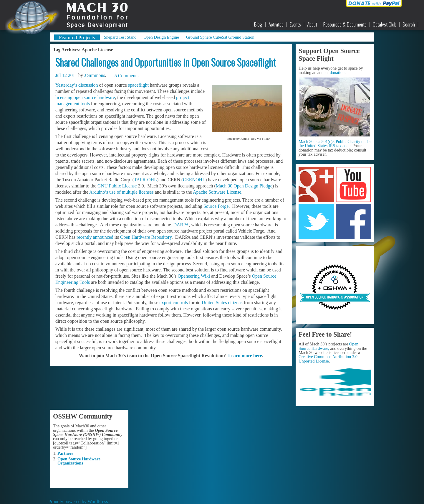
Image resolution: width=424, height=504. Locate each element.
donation (337, 73)
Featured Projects (77, 37)
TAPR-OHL (145, 180)
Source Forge (216, 206)
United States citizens (222, 303)
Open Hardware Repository (146, 237)
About (312, 24)
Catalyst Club (385, 24)
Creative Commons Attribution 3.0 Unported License (328, 359)
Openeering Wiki (194, 276)
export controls (174, 303)
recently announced (95, 237)
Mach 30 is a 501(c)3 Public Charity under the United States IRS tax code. (335, 144)
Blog (258, 24)
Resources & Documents (345, 24)
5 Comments (126, 76)
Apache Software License (217, 192)
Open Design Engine (161, 37)
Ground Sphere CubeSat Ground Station (220, 37)
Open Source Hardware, (328, 346)
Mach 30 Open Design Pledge (244, 186)
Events (295, 24)
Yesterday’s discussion (77, 85)
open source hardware (94, 97)
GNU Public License (117, 186)
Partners (65, 453)
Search (409, 24)
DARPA (181, 225)
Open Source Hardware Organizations (79, 461)
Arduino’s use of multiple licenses (121, 192)
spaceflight (138, 85)
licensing (64, 97)
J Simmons (95, 75)
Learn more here (245, 356)
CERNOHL (194, 180)
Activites (276, 24)
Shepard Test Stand (120, 37)
